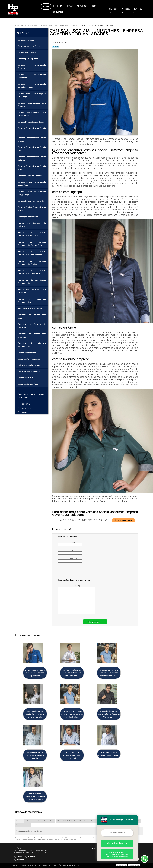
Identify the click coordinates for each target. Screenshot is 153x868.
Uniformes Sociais (26, 378)
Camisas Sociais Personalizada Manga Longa (32, 193)
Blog (94, 6)
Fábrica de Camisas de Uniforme (32, 225)
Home (46, 7)
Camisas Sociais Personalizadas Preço (32, 209)
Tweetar (56, 47)
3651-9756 (26, 404)
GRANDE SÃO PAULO (64, 821)
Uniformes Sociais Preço (28, 384)
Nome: (68, 544)
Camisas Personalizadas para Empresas (32, 105)
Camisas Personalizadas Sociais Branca (32, 139)
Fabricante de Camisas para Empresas (32, 335)
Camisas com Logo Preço (29, 46)
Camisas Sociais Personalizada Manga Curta (32, 184)
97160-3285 (26, 408)
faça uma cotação (123, 520)
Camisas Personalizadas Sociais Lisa (32, 149)
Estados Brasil (49, 821)
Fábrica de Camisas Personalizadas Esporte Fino (32, 244)
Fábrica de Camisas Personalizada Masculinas (32, 234)
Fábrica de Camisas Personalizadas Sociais (32, 263)
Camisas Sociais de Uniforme (30, 176)
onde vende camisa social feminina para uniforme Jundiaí (35, 714)
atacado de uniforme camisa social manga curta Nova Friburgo (109, 673)
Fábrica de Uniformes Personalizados (32, 301)
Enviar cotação (95, 622)
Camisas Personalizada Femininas (32, 67)
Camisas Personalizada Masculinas (32, 76)
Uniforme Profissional (27, 353)
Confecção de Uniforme (28, 217)
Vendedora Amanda (117, 843)
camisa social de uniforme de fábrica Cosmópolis (72, 755)
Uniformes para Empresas (29, 365)
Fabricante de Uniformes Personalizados (32, 345)
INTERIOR (77, 821)
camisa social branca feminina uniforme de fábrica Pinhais (72, 673)
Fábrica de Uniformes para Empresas (32, 291)
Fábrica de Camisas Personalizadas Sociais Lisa (32, 272)
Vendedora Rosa (117, 854)
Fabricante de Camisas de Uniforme (32, 326)
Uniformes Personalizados (29, 372)
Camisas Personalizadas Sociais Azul (32, 130)
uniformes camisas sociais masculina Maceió (109, 754)
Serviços (82, 6)
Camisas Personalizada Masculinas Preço (32, 86)
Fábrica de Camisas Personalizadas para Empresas (32, 253)
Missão (70, 6)
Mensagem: (71, 599)
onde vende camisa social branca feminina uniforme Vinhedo (35, 797)
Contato (58, 12)
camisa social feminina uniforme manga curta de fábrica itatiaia (72, 714)
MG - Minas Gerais (89, 821)
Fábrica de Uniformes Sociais (30, 309)
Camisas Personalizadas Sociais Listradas (32, 158)
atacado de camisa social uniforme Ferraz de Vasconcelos (109, 714)
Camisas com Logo (26, 40)
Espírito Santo (37, 821)
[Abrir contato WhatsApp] (145, 859)
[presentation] (75, 572)
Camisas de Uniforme (27, 53)
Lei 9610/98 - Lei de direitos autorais (66, 840)
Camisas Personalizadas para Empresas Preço (32, 114)
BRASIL (28, 821)
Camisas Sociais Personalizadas (31, 201)
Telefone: (68, 560)
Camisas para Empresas (28, 59)
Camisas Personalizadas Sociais (31, 122)
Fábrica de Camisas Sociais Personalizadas (32, 282)
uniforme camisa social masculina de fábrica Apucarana (35, 673)
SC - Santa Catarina (23, 825)
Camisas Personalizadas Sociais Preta (32, 168)
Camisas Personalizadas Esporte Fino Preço (32, 95)
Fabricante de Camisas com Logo (32, 316)
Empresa (58, 6)
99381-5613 (26, 412)
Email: (68, 552)
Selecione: (20, 821)
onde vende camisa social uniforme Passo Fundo (35, 755)
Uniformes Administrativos (29, 359)
